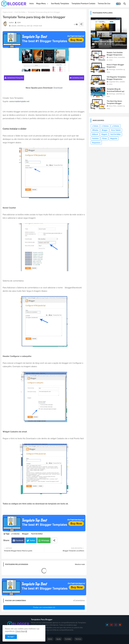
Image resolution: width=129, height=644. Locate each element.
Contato (68, 639)
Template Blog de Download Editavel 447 (116, 90)
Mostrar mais (80, 564)
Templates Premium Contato (83, 4)
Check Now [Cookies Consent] (20, 631)
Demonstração (15, 78)
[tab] (31, 4)
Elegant (104, 134)
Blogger (25, 534)
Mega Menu (41, 4)
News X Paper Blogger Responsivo (115, 66)
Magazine (114, 139)
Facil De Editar (20, 12)
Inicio (31, 4)
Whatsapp (45, 540)
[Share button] (54, 540)
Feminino (95, 139)
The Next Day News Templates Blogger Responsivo (114, 103)
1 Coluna (95, 126)
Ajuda (59, 639)
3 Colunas (116, 126)
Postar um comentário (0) (44, 607)
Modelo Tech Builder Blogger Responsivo (115, 54)
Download (78, 78)
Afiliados (95, 130)
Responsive (96, 143)
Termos (78, 639)
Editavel (95, 134)
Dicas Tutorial (116, 130)
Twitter (32, 540)
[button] (118, 4)
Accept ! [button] (11, 637)
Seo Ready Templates (60, 4)
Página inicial (8, 12)
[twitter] (107, 625)
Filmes (104, 139)
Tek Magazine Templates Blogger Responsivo (116, 78)
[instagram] (116, 625)
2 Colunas (15, 534)
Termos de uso (104, 4)
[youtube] (111, 625)
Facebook (20, 540)
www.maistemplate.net (19, 101)
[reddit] (120, 625)
